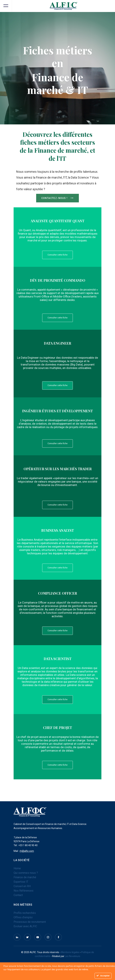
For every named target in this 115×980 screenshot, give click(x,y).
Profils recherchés (25, 913)
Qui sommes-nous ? (26, 873)
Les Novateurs (72, 956)
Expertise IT (21, 882)
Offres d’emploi (23, 917)
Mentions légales (70, 952)
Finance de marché (25, 877)
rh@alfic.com (27, 851)
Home (17, 868)
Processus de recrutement (30, 922)
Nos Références (23, 891)
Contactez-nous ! (58, 198)
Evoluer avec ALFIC (25, 926)
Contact (18, 895)
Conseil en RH (22, 886)
